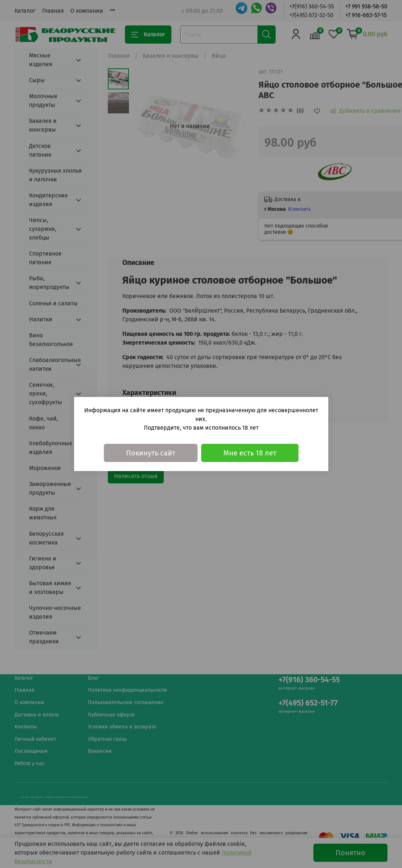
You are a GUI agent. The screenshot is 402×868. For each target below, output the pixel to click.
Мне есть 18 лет (250, 453)
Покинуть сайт (151, 453)
